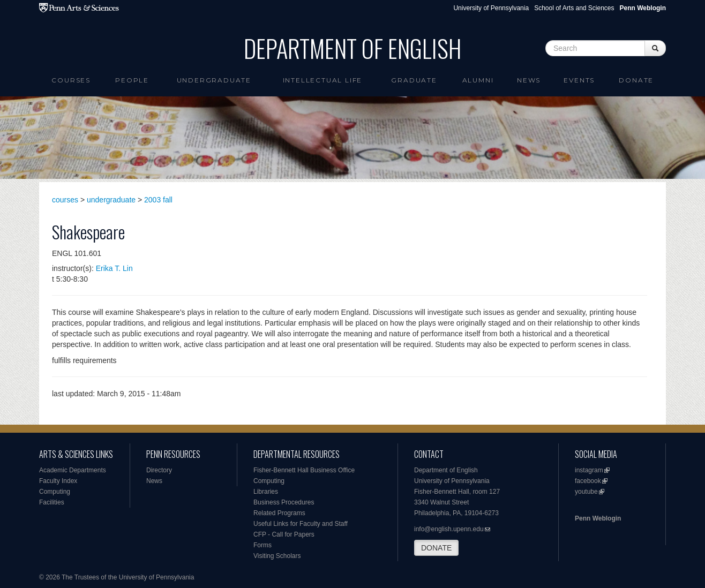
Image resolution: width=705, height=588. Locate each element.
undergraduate (111, 200)
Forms (262, 545)
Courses (71, 80)
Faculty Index (58, 481)
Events (579, 80)
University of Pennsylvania (491, 8)
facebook (588, 481)
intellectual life (323, 80)
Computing (55, 492)
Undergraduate (214, 80)
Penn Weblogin (598, 518)
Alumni (478, 80)
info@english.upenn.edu (449, 529)
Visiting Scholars (277, 556)
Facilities (52, 502)
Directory (159, 470)
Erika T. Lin (114, 268)
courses (65, 200)
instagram (589, 470)
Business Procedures (284, 502)
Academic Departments (73, 470)
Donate (636, 80)
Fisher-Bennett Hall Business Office (304, 470)
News (529, 80)
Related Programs (279, 513)
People (132, 80)
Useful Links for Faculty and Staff (301, 524)
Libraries (266, 492)
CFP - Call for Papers (284, 534)
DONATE (436, 548)
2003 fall (158, 200)
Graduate (414, 80)
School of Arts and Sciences (574, 8)
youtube (586, 492)
